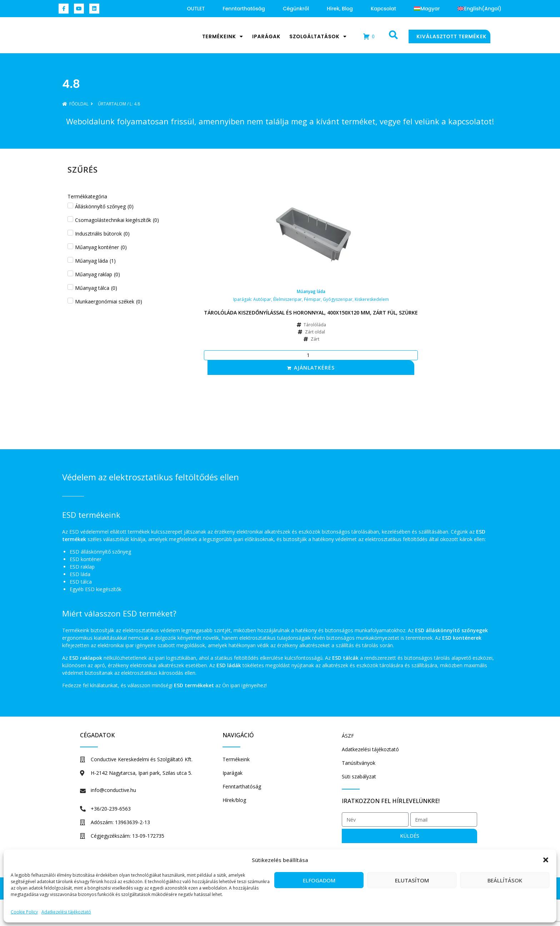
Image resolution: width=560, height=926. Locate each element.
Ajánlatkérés (314, 368)
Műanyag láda (311, 291)
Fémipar (312, 299)
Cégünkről (296, 9)
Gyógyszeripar (338, 299)
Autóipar (262, 299)
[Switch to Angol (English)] (479, 9)
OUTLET (196, 9)
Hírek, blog (340, 9)
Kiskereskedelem (372, 299)
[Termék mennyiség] (311, 355)
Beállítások (505, 880)
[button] (546, 856)
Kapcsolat (383, 9)
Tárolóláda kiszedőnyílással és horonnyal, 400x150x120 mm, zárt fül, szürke (311, 313)
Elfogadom (319, 880)
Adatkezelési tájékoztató (66, 912)
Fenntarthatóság (244, 9)
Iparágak (266, 36)
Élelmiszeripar (287, 299)
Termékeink (223, 36)
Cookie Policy (24, 912)
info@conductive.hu (113, 790)
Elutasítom (412, 880)
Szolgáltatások (318, 36)
